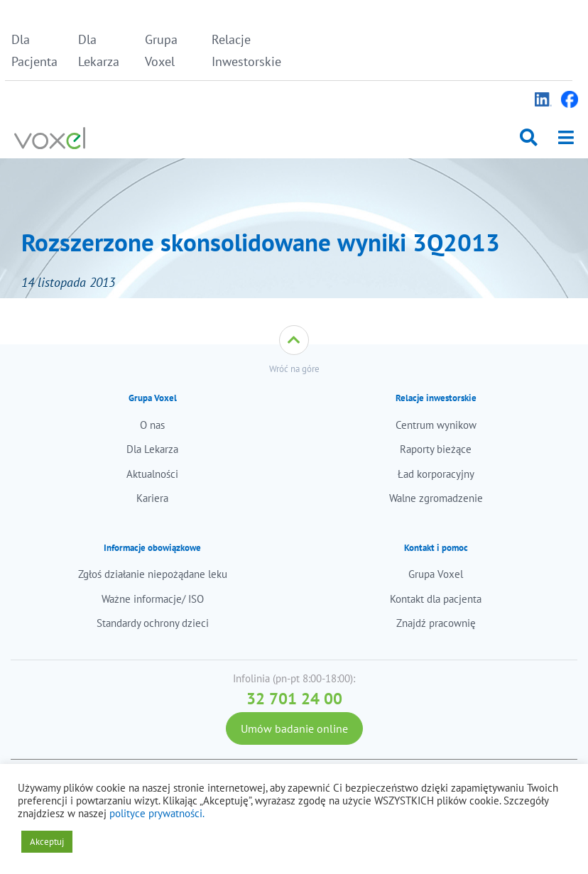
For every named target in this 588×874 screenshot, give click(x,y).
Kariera (152, 498)
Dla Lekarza (99, 50)
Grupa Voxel (161, 50)
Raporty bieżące (436, 449)
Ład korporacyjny (436, 474)
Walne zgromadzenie (436, 498)
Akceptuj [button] (47, 842)
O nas (152, 425)
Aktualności (152, 474)
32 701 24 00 (294, 698)
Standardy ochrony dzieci (153, 623)
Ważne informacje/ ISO (153, 599)
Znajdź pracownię (436, 623)
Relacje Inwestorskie (241, 50)
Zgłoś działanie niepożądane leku (153, 574)
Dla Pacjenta (34, 50)
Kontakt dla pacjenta (436, 599)
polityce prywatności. (157, 813)
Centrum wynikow (436, 425)
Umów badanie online (294, 728)
